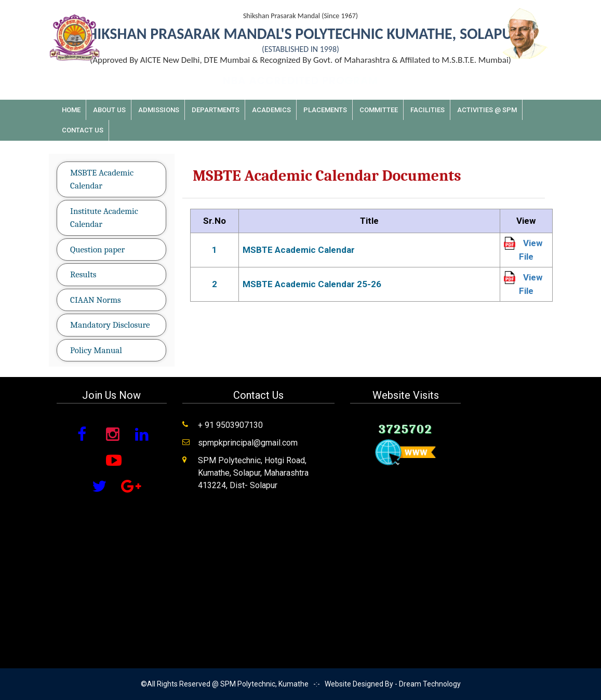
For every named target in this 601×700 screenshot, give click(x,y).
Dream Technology (430, 684)
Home (71, 110)
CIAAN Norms (96, 300)
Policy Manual (96, 350)
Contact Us (83, 130)
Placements (325, 110)
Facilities (428, 110)
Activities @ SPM (487, 110)
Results (83, 274)
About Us (109, 110)
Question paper (97, 250)
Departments (216, 110)
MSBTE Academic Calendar (102, 179)
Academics (271, 110)
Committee (379, 110)
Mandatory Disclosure (110, 325)
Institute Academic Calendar (104, 218)
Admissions (159, 110)
